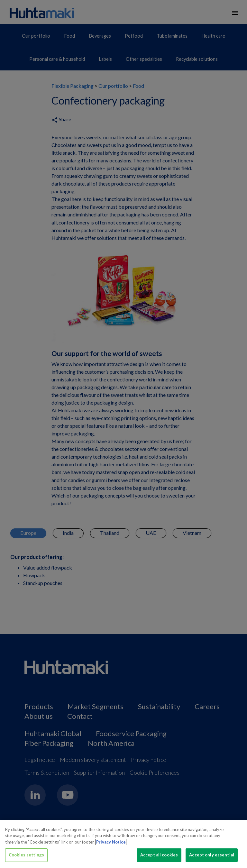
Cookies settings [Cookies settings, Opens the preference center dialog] (26, 855)
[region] (123, 844)
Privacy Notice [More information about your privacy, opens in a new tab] (111, 842)
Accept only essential (212, 855)
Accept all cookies (159, 855)
